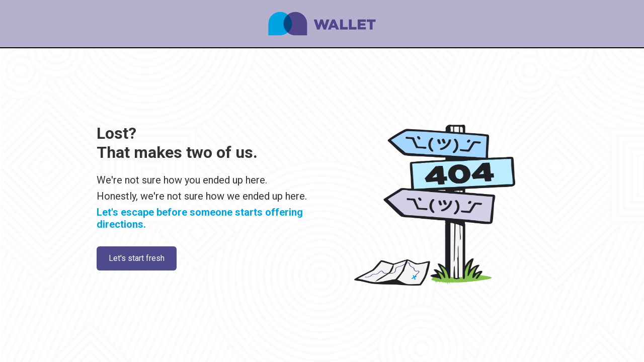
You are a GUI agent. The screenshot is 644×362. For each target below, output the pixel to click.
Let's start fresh (137, 258)
